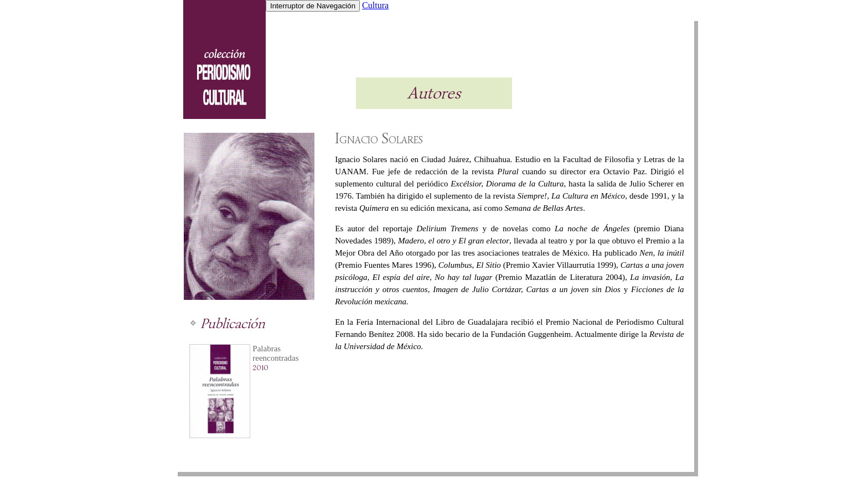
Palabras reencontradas (275, 353)
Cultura (375, 5)
